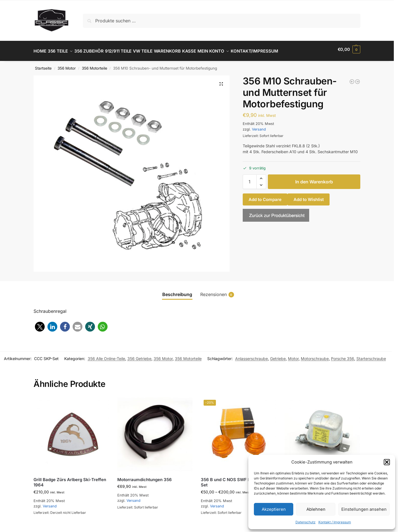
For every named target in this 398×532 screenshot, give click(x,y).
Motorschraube (315, 355)
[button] (387, 462)
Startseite (43, 65)
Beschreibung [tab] (177, 291)
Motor (293, 355)
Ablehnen (316, 509)
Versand (259, 126)
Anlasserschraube (252, 355)
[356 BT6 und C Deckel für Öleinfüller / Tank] (358, 79)
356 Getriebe (139, 355)
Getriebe (278, 355)
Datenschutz (306, 522)
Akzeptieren (274, 509)
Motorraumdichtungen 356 (145, 476)
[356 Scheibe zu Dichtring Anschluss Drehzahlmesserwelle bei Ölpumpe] (352, 79)
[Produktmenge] (250, 179)
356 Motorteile (95, 65)
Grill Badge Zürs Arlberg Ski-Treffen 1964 (70, 479)
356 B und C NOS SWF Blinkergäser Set (237, 479)
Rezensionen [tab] (217, 291)
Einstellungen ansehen (364, 509)
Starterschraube (371, 355)
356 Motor (67, 65)
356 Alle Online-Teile (106, 355)
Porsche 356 (343, 355)
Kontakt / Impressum (335, 522)
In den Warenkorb (314, 179)
